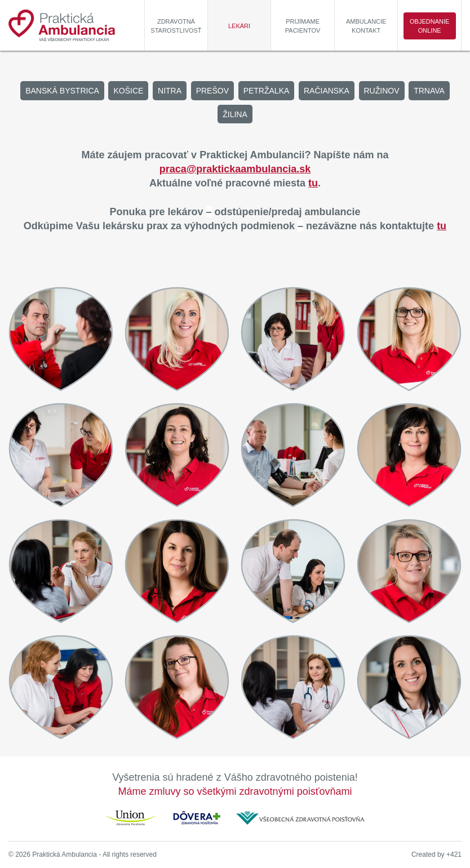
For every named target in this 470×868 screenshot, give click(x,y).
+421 (454, 854)
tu (313, 183)
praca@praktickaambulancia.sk (235, 169)
